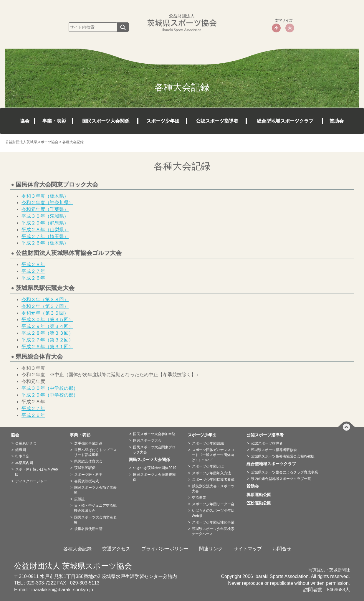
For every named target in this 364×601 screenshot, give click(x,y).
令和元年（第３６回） (45, 313)
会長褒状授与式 (87, 481)
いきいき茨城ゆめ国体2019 (155, 468)
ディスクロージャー (31, 481)
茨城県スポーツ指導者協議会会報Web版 (283, 456)
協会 (25, 121)
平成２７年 (33, 271)
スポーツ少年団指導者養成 (213, 480)
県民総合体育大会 (88, 461)
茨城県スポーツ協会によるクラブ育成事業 (284, 472)
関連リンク (211, 549)
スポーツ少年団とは (208, 466)
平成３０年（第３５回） (47, 320)
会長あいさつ (26, 443)
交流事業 (199, 498)
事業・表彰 (54, 121)
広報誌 (80, 499)
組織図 (21, 450)
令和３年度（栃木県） (45, 196)
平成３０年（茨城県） (45, 216)
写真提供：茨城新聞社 (329, 570)
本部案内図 (24, 463)
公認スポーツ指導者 (217, 121)
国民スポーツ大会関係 (106, 121)
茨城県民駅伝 (85, 468)
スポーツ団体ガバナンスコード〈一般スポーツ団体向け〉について (213, 455)
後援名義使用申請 (88, 529)
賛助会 (337, 121)
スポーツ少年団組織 (208, 443)
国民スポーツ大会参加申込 (154, 434)
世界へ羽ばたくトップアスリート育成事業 (95, 452)
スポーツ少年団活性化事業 (213, 522)
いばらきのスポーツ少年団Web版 (213, 513)
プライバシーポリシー (165, 549)
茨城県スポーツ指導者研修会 (274, 450)
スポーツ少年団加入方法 (211, 473)
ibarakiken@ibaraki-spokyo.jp (62, 590)
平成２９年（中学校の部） (50, 395)
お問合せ (282, 549)
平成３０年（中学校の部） (50, 388)
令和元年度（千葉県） (45, 209)
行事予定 (22, 456)
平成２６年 (33, 278)
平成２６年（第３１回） (47, 347)
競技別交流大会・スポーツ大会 (213, 489)
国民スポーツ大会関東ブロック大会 (154, 450)
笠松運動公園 (261, 503)
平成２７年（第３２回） (47, 340)
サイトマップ (248, 549)
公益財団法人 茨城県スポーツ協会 (73, 566)
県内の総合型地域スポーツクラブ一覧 (281, 479)
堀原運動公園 (261, 495)
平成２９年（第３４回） (47, 326)
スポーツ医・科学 (88, 475)
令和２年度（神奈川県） (47, 203)
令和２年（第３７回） (45, 306)
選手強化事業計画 (88, 443)
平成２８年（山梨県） (45, 230)
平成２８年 (33, 264)
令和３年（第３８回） (45, 299)
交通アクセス (116, 549)
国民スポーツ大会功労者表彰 (95, 490)
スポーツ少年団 (163, 121)
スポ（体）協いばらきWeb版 (36, 472)
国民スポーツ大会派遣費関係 (154, 477)
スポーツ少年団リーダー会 (213, 504)
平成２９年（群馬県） (45, 223)
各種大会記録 (77, 549)
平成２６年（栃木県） (45, 243)
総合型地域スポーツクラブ (285, 121)
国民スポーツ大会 (147, 440)
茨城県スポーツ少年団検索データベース (213, 531)
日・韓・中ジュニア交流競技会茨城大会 (95, 508)
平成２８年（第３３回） (47, 333)
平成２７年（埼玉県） (45, 236)
